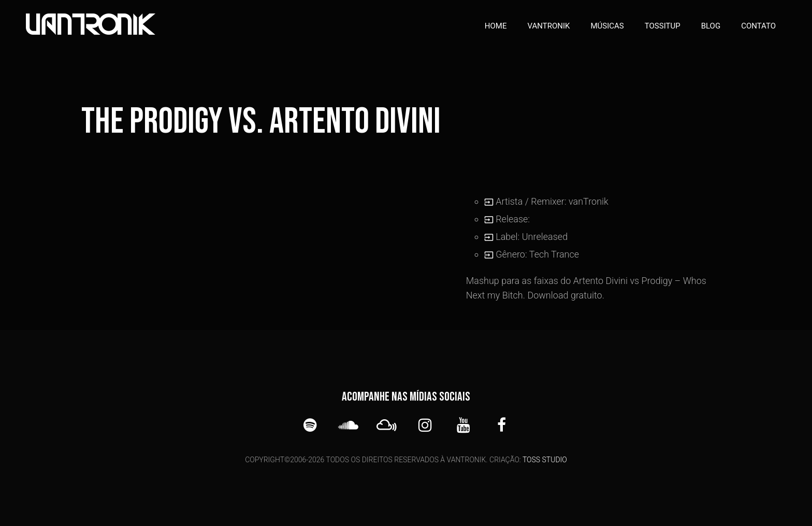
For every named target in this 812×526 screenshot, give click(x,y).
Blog (711, 26)
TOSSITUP (663, 26)
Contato (758, 26)
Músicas (607, 26)
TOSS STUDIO (545, 460)
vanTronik (549, 26)
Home (496, 26)
